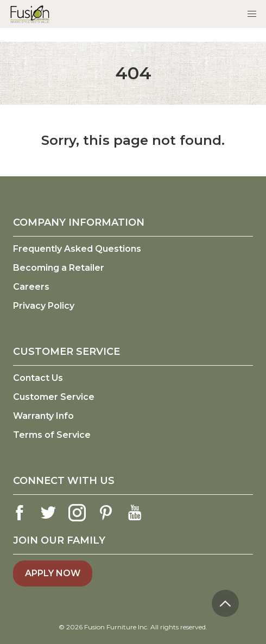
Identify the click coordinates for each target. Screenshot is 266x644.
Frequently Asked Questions (77, 249)
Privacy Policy (44, 306)
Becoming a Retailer (59, 268)
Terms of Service (52, 435)
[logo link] (30, 14)
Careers (31, 287)
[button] (252, 14)
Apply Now (53, 573)
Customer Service (54, 397)
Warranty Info (43, 416)
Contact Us (38, 378)
